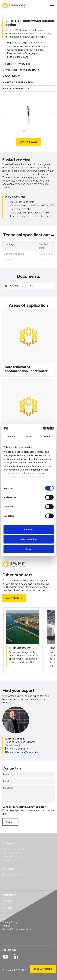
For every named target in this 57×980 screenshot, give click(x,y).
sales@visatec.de (15, 874)
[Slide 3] (33, 131)
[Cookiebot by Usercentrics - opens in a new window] (41, 429)
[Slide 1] (27, 131)
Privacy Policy (10, 922)
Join (5, 919)
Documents (11, 76)
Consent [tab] (10, 437)
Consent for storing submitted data (24, 807)
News (6, 911)
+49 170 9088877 (17, 749)
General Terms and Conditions (19, 929)
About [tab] (47, 437)
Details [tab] (29, 437)
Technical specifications (21, 70)
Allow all (28, 529)
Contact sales (29, 142)
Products (7, 901)
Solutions (7, 904)
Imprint (6, 926)
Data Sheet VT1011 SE (19, 286)
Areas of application (18, 82)
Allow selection (28, 539)
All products (14, 598)
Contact (7, 915)
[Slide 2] (30, 131)
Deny (28, 549)
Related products (16, 89)
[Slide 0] (24, 131)
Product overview (16, 64)
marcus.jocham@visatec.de (22, 752)
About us (7, 908)
